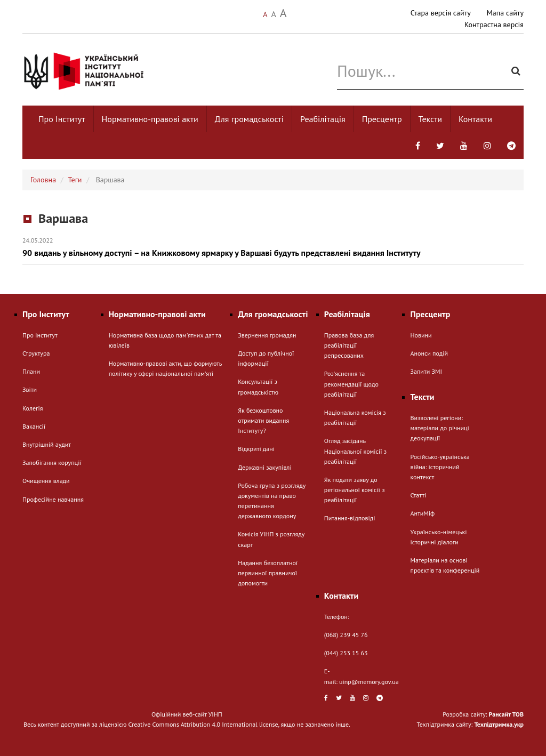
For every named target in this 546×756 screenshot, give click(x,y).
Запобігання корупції (52, 463)
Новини (421, 335)
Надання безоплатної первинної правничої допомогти (268, 573)
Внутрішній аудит (47, 444)
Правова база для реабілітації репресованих (349, 345)
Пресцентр (382, 119)
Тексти (431, 119)
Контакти (475, 119)
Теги (75, 180)
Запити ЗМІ (426, 371)
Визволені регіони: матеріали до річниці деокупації (439, 428)
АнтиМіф (422, 513)
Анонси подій (429, 353)
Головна (43, 180)
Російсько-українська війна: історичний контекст (440, 467)
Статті (418, 495)
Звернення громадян (267, 335)
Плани (31, 371)
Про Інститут (62, 119)
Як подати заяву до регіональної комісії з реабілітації (355, 490)
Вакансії (34, 426)
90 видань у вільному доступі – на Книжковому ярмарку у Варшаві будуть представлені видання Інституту (273, 247)
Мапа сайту (505, 13)
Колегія (33, 408)
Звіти (30, 389)
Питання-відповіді (350, 518)
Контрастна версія (494, 25)
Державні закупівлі (264, 467)
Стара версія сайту (441, 13)
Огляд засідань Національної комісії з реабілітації (355, 451)
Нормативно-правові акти (150, 119)
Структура (36, 353)
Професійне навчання (53, 499)
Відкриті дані (256, 449)
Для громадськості (249, 119)
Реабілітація (323, 119)
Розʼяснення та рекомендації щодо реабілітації (351, 384)
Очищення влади (46, 481)
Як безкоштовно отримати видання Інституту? (263, 420)
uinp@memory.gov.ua (369, 682)
